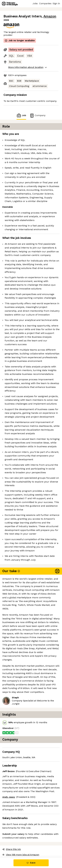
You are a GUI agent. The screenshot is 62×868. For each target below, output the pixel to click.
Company (38, 115)
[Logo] (10, 4)
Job (21, 115)
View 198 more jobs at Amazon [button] (21, 855)
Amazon (50, 16)
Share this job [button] (12, 849)
